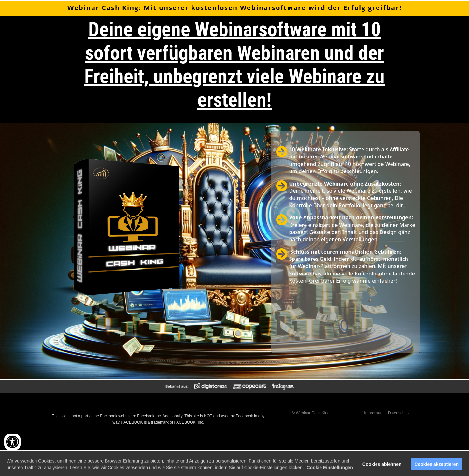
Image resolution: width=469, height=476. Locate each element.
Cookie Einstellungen (330, 470)
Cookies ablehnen (382, 467)
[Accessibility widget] (12, 442)
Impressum (374, 413)
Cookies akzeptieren (437, 467)
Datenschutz (399, 413)
